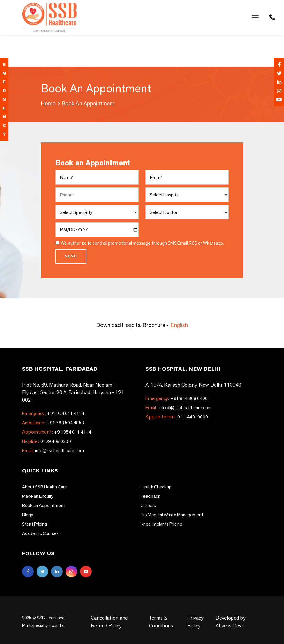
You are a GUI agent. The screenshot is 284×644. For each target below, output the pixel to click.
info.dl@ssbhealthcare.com (179, 408)
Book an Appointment (44, 505)
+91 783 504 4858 (53, 423)
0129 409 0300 (46, 441)
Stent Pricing (35, 524)
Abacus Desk (230, 626)
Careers (148, 505)
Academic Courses (40, 533)
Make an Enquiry (38, 496)
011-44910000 (193, 417)
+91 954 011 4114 (53, 413)
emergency (4, 99)
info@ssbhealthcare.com (53, 451)
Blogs (28, 515)
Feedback (150, 496)
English (179, 325)
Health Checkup (156, 487)
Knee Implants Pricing (161, 524)
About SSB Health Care (45, 487)
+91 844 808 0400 (177, 398)
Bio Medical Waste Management (172, 515)
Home (48, 103)
